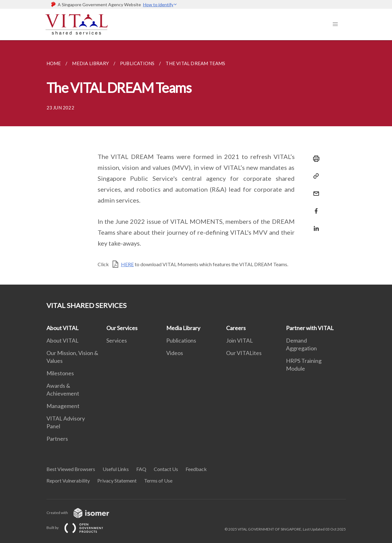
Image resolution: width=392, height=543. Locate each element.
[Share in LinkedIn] (314, 225)
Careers (236, 328)
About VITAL (63, 328)
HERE (127, 264)
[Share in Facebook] (314, 207)
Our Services (122, 328)
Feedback (196, 469)
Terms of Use (158, 481)
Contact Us (166, 469)
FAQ (141, 469)
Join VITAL (240, 340)
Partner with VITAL (310, 328)
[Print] (314, 159)
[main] (196, 162)
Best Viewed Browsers (71, 469)
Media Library (183, 328)
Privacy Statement (117, 481)
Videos (175, 353)
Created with (83, 513)
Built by (80, 528)
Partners (57, 439)
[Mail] (314, 190)
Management (63, 406)
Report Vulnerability (68, 481)
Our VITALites (244, 353)
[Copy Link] (314, 176)
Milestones (60, 373)
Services (117, 340)
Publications (181, 340)
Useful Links (116, 469)
